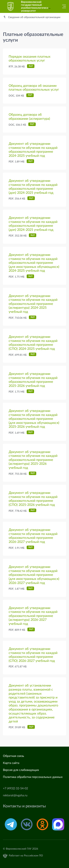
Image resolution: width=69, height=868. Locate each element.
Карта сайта (11, 763)
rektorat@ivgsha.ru (15, 795)
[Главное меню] (63, 6)
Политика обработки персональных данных (33, 777)
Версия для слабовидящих (21, 770)
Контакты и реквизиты (24, 806)
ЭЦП (31, 66)
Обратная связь (14, 756)
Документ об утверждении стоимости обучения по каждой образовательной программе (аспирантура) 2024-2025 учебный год (33, 304)
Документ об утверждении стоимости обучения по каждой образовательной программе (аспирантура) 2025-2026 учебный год (33, 460)
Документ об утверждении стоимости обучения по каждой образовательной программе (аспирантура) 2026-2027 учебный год (33, 616)
